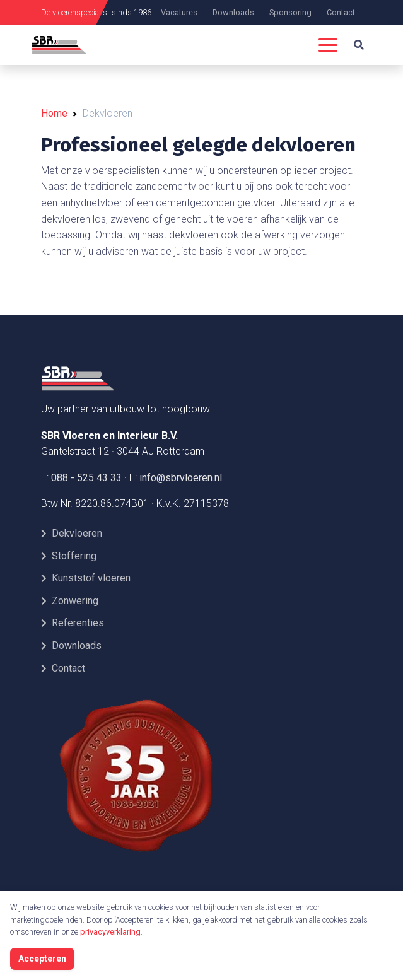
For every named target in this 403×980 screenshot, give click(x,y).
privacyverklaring (110, 932)
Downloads (233, 12)
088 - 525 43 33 (86, 478)
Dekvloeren (72, 533)
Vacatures (179, 12)
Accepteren (42, 959)
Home (54, 113)
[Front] (136, 378)
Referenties (73, 623)
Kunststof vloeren (86, 578)
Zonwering (70, 601)
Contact (341, 12)
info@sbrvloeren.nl (181, 478)
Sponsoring (290, 12)
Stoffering (69, 556)
